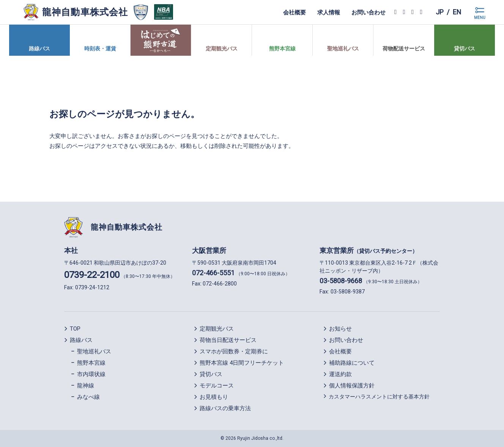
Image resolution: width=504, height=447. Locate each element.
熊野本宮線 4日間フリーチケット (242, 363)
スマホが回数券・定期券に (234, 351)
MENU (480, 18)
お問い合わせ (368, 12)
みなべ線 (88, 397)
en (457, 12)
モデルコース (217, 386)
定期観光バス (217, 329)
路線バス (81, 340)
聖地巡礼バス (94, 351)
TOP (75, 329)
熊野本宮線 (91, 363)
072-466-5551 (213, 273)
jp (439, 12)
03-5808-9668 (341, 281)
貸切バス (211, 374)
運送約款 (340, 374)
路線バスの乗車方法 (225, 408)
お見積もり (214, 397)
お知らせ (340, 329)
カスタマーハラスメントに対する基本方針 (379, 397)
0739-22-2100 (92, 275)
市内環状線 (91, 374)
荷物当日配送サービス (228, 340)
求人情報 (328, 12)
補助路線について (352, 363)
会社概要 (294, 12)
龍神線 (86, 386)
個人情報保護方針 (352, 386)
